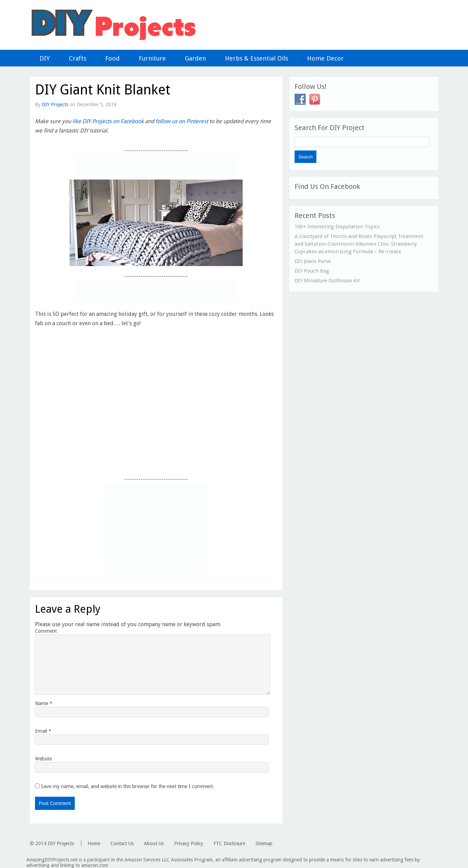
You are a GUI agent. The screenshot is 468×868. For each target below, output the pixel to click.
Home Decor (325, 58)
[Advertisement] (156, 165)
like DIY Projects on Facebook (108, 121)
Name (44, 703)
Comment (46, 631)
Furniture (152, 58)
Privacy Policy (189, 843)
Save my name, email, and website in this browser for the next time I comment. (128, 786)
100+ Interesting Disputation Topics (337, 227)
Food (112, 58)
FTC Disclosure (229, 843)
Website (43, 759)
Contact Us (122, 843)
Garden (195, 58)
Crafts (78, 58)
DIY (45, 58)
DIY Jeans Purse (313, 261)
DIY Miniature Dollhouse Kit (327, 281)
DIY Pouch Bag (312, 271)
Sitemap (264, 843)
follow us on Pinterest (182, 121)
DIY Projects (55, 104)
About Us (154, 843)
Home (94, 843)
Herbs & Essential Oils (256, 58)
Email (43, 731)
